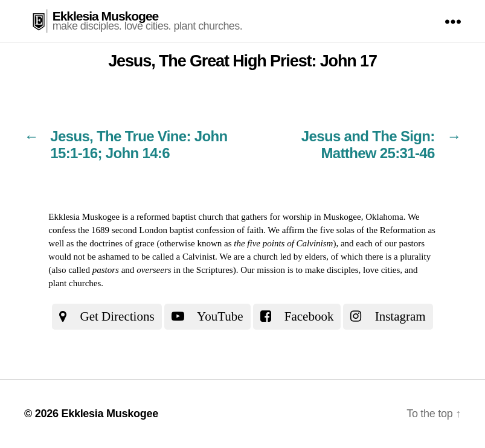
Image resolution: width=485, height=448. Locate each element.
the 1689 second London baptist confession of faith (171, 230)
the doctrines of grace (115, 243)
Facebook (297, 316)
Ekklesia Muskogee (106, 16)
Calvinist (199, 257)
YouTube (207, 316)
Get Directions (107, 316)
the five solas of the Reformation (366, 230)
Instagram (388, 316)
